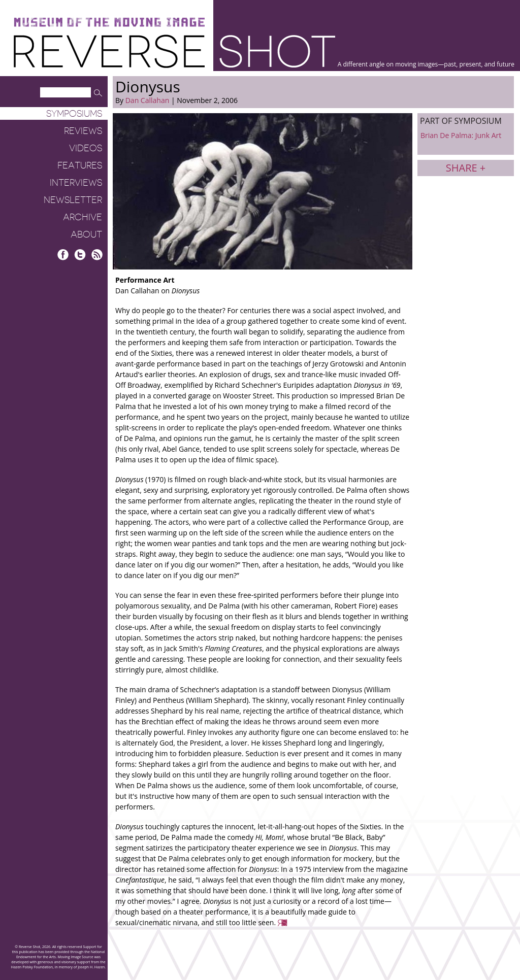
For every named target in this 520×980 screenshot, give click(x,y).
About (86, 234)
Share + (466, 168)
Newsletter (73, 200)
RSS (97, 255)
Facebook (63, 255)
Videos (86, 148)
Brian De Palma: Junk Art (461, 135)
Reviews (83, 131)
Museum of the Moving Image (109, 23)
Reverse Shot (174, 51)
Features (80, 165)
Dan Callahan (148, 100)
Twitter (80, 255)
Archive (83, 217)
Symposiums (74, 114)
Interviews (76, 183)
